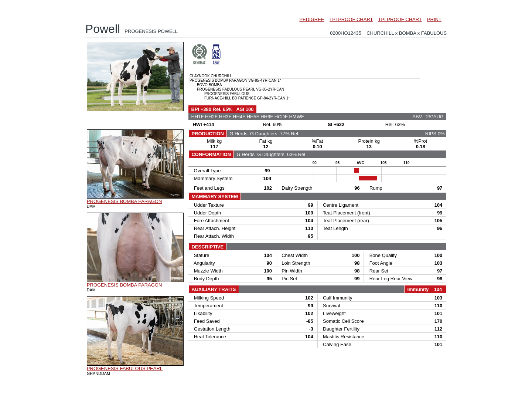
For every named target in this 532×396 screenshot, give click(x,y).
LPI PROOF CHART (351, 19)
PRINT (434, 19)
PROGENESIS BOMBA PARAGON (124, 201)
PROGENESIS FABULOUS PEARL (125, 368)
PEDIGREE (312, 19)
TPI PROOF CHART (400, 19)
